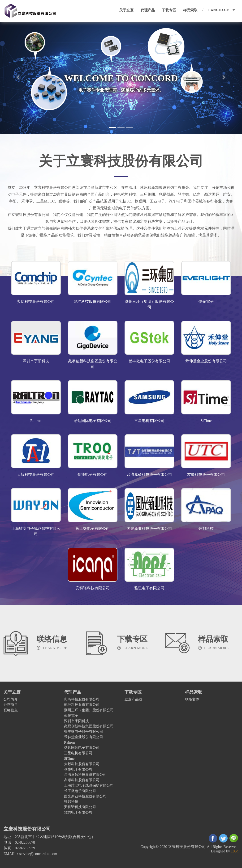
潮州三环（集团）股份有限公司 (89, 710)
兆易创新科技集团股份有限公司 (89, 726)
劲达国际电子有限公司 (82, 748)
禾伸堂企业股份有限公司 (84, 737)
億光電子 (71, 715)
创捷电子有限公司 (78, 769)
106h (235, 851)
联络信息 (11, 710)
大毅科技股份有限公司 (82, 764)
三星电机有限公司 (78, 753)
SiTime (69, 758)
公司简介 (11, 699)
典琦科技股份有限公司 (82, 699)
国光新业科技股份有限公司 (85, 796)
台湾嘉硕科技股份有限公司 (85, 774)
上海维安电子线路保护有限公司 (89, 785)
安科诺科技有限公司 (80, 807)
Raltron (69, 742)
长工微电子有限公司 (80, 791)
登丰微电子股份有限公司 (84, 731)
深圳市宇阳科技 (76, 721)
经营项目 (11, 705)
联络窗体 (192, 699)
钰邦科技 (71, 801)
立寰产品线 (133, 699)
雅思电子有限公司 (78, 812)
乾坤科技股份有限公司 (82, 705)
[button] (18, 77)
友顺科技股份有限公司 (82, 780)
